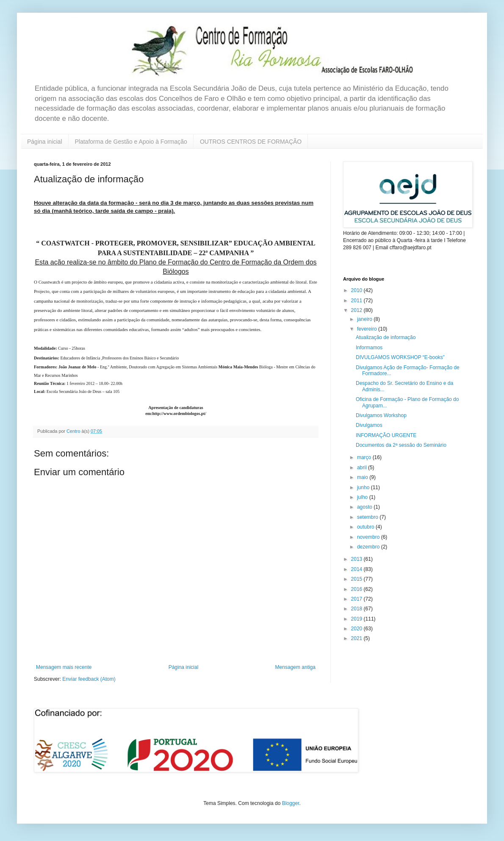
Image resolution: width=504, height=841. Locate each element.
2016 (357, 589)
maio (363, 477)
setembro (368, 517)
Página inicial (45, 142)
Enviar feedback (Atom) (89, 679)
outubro (366, 527)
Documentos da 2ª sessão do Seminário (401, 445)
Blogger (291, 803)
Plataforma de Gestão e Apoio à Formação (131, 142)
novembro (369, 537)
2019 (357, 619)
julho (363, 497)
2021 (357, 638)
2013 (357, 559)
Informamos (369, 348)
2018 (357, 609)
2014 (357, 569)
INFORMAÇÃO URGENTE (386, 435)
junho (364, 487)
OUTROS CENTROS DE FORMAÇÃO (251, 142)
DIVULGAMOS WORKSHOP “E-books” (400, 357)
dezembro (369, 547)
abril (363, 468)
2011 (357, 301)
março (365, 457)
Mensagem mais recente (64, 667)
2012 (357, 310)
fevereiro (368, 329)
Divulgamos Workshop (381, 415)
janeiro (365, 319)
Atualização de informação (386, 337)
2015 (357, 579)
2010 (357, 290)
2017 (357, 599)
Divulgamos (369, 425)
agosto (365, 507)
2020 (357, 629)
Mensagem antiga (295, 667)
